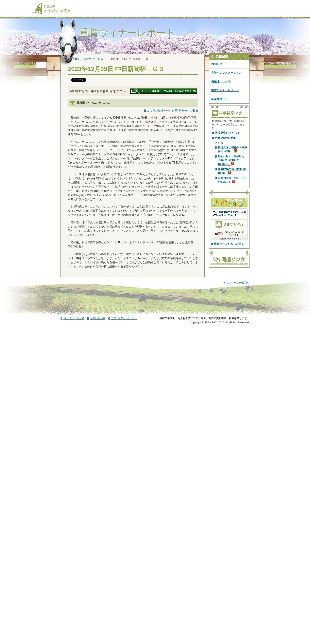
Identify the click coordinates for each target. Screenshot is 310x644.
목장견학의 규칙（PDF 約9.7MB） (232, 250)
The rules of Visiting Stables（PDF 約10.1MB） (231, 230)
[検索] (275, 4)
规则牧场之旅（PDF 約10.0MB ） (232, 241)
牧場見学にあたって (227, 203)
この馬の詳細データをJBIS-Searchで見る (172, 110)
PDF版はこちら (225, 166)
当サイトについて (74, 633)
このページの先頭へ (238, 597)
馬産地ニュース (221, 81)
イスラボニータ (107, 132)
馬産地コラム (219, 99)
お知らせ (217, 64)
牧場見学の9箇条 (225, 208)
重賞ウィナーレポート (96, 59)
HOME (77, 59)
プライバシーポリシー (124, 633)
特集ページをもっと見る (229, 314)
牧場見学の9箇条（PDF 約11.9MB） (232, 219)
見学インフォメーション (226, 73)
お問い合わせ (98, 633)
